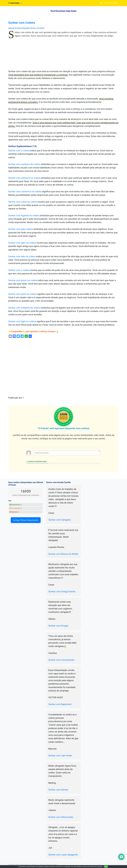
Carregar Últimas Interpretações (26, 520)
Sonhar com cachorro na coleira (24, 178)
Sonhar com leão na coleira (22, 256)
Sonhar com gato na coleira (22, 243)
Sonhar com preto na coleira (22, 294)
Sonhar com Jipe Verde (60, 756)
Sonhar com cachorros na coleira (25, 192)
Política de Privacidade (111, 3)
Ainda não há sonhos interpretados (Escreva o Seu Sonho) (26, 28)
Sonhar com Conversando (61, 660)
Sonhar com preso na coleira (23, 280)
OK (106, 867)
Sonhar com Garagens (60, 520)
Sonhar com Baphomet (60, 704)
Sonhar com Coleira (22, 23)
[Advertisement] (64, 55)
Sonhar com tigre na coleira (22, 321)
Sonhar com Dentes (58, 790)
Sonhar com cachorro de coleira (24, 164)
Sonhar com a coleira (19, 151)
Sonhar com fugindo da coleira (24, 216)
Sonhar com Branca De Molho (63, 554)
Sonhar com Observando (61, 817)
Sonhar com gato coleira (21, 229)
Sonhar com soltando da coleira (24, 308)
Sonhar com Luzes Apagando (63, 855)
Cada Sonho (14, 3)
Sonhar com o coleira (19, 270)
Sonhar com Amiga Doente (62, 592)
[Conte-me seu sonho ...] (67, 453)
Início (101, 3)
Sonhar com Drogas (58, 626)
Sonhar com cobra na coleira (23, 202)
